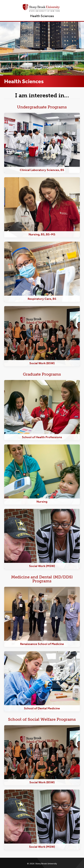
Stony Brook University (46, 864)
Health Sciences (42, 16)
